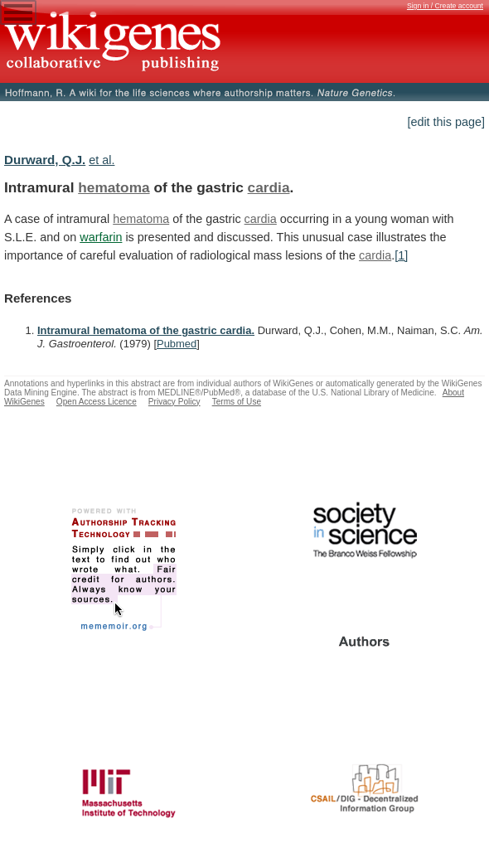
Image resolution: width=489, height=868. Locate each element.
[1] (401, 255)
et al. (102, 160)
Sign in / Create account (445, 6)
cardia (269, 187)
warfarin (101, 237)
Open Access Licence (97, 402)
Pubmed (177, 344)
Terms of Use (237, 402)
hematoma (114, 187)
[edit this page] (446, 122)
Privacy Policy (174, 402)
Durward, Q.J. (45, 160)
